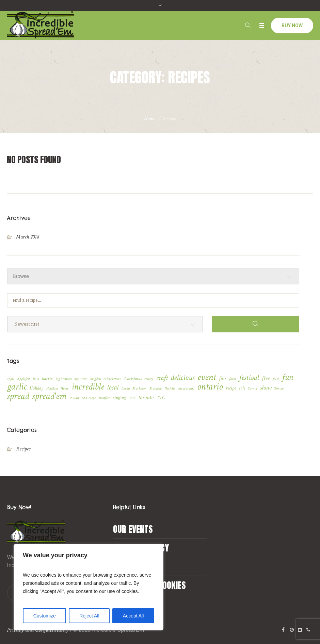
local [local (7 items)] (113, 387)
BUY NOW (292, 26)
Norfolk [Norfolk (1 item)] (170, 389)
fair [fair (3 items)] (223, 378)
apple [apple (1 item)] (11, 379)
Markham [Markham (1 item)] (139, 389)
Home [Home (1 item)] (65, 389)
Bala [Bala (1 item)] (36, 379)
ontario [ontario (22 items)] (210, 387)
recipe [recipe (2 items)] (231, 388)
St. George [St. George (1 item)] (89, 398)
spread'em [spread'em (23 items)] (49, 396)
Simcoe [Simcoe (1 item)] (279, 389)
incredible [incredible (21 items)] (88, 387)
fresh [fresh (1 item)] (276, 379)
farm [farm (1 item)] (233, 379)
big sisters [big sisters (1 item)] (81, 379)
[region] (89, 587)
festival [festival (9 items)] (249, 378)
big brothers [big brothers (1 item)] (63, 379)
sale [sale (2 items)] (242, 388)
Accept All (133, 616)
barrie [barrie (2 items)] (47, 379)
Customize (45, 616)
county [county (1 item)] (149, 379)
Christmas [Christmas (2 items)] (133, 379)
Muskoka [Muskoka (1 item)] (156, 389)
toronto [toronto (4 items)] (146, 397)
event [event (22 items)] (207, 377)
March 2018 (27, 237)
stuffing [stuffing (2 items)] (119, 398)
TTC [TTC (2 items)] (161, 398)
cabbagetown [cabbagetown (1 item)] (112, 379)
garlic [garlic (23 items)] (17, 386)
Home (150, 119)
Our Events (133, 529)
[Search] (255, 324)
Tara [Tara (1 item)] (132, 398)
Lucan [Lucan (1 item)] (126, 389)
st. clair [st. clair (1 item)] (74, 398)
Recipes (23, 449)
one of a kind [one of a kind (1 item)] (186, 389)
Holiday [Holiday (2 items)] (36, 388)
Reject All (89, 616)
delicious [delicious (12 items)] (183, 378)
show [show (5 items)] (266, 388)
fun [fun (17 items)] (287, 377)
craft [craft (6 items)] (162, 378)
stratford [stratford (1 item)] (105, 398)
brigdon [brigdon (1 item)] (95, 379)
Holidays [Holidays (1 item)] (52, 389)
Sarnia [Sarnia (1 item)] (252, 389)
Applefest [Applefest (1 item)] (23, 379)
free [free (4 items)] (266, 378)
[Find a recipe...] (153, 300)
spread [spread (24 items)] (18, 396)
